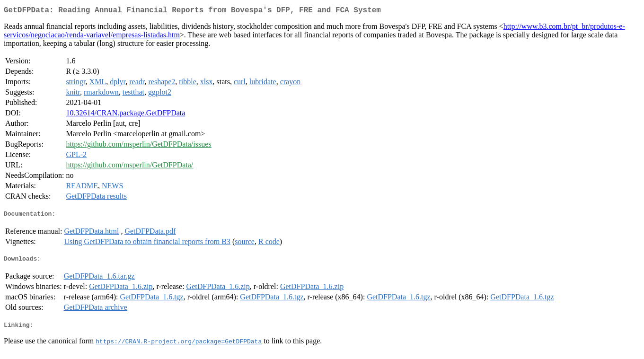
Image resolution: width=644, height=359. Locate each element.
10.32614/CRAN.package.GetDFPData (125, 115)
